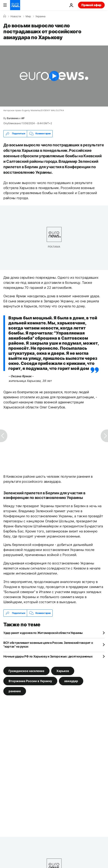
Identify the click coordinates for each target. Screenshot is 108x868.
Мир (28, 16)
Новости (16, 16)
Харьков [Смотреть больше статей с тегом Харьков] (63, 671)
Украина (40, 16)
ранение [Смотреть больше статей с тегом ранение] (15, 691)
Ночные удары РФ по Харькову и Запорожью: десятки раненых (48, 656)
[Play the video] (54, 76)
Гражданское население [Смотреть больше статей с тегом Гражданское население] (26, 671)
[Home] (5, 16)
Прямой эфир (91, 5)
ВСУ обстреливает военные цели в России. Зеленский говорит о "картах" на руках (48, 645)
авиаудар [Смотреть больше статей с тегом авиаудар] (71, 681)
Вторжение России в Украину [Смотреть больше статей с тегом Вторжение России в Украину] (30, 681)
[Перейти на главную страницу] (15, 5)
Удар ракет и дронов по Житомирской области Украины (43, 633)
